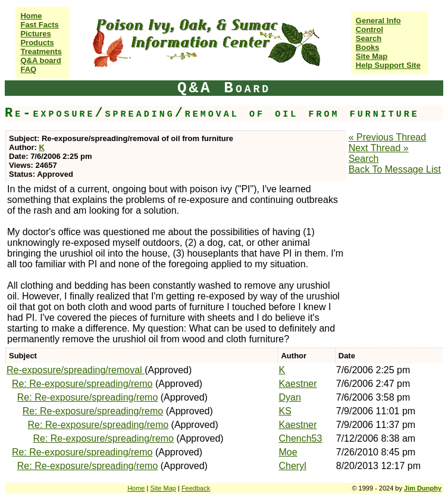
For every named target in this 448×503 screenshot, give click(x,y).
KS (285, 411)
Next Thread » (379, 148)
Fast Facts (39, 25)
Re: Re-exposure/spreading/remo (82, 384)
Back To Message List (395, 169)
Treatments (41, 51)
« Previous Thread (387, 137)
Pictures (35, 34)
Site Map (372, 56)
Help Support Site (388, 65)
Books (368, 47)
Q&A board (40, 60)
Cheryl (292, 466)
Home (31, 16)
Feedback (196, 488)
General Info (378, 21)
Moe (288, 452)
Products (37, 43)
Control (369, 29)
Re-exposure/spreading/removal (76, 370)
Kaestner (297, 384)
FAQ (28, 69)
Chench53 (300, 438)
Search (369, 38)
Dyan (289, 397)
